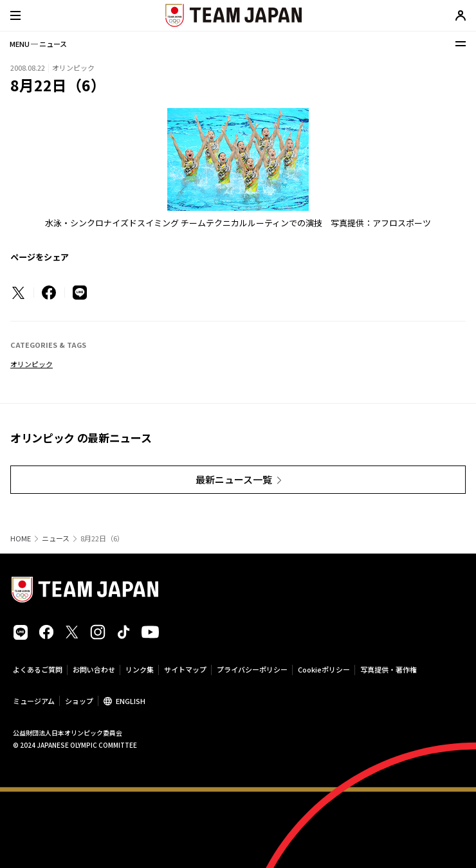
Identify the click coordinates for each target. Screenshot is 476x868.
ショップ (79, 701)
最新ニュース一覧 (234, 479)
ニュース (56, 538)
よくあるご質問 (38, 669)
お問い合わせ (94, 669)
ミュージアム (34, 701)
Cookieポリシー (324, 669)
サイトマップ (185, 669)
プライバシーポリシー (252, 669)
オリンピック (32, 364)
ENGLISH (131, 701)
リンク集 (140, 669)
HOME (21, 538)
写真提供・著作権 (389, 669)
